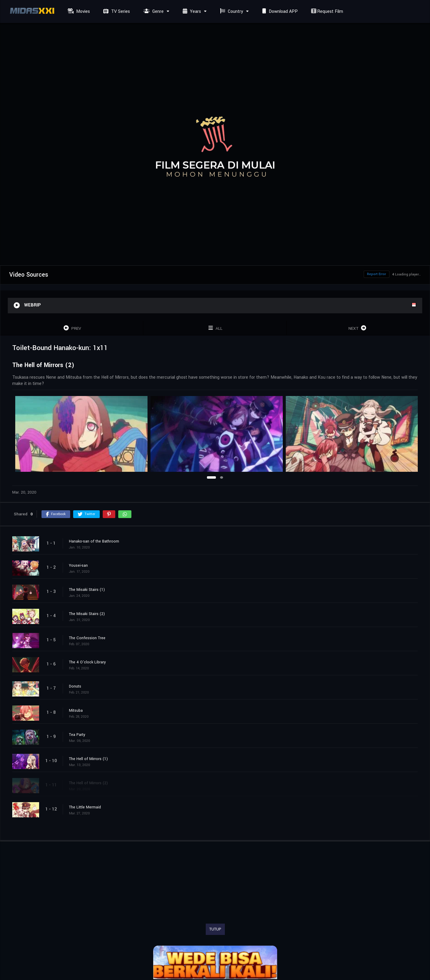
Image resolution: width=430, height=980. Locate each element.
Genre (153, 11)
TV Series (116, 11)
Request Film (326, 11)
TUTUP (215, 929)
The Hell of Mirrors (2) (88, 783)
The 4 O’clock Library (87, 662)
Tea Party (77, 735)
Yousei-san (78, 565)
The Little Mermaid (85, 807)
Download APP (279, 11)
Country (231, 11)
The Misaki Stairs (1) (87, 590)
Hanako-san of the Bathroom (94, 541)
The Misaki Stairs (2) (87, 614)
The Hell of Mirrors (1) (88, 759)
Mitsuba (76, 711)
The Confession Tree (87, 638)
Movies (78, 11)
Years (191, 11)
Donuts (75, 686)
